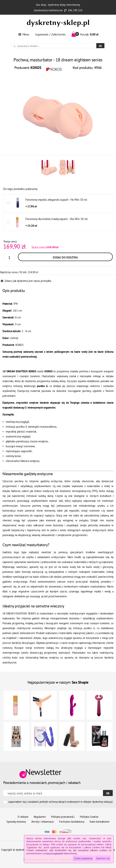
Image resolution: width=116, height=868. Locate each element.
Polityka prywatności (63, 817)
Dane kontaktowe (100, 822)
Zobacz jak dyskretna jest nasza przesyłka (28, 281)
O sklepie (23, 817)
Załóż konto (58, 34)
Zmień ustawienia (83, 858)
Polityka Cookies (89, 817)
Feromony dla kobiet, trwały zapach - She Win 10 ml (56, 219)
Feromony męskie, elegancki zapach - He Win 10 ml (56, 200)
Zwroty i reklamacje (43, 822)
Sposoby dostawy (16, 822)
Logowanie (42, 34)
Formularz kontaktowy (72, 822)
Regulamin (40, 817)
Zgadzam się (103, 858)
